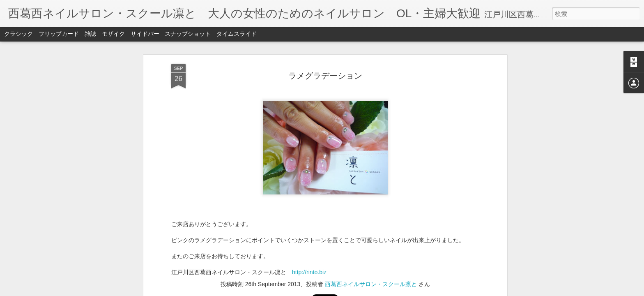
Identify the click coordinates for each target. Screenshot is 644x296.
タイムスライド (237, 34)
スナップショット (188, 34)
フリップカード (59, 34)
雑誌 (90, 34)
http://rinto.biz (309, 165)
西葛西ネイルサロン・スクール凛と (371, 176)
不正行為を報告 (372, 291)
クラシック (18, 34)
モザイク (113, 34)
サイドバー (145, 34)
